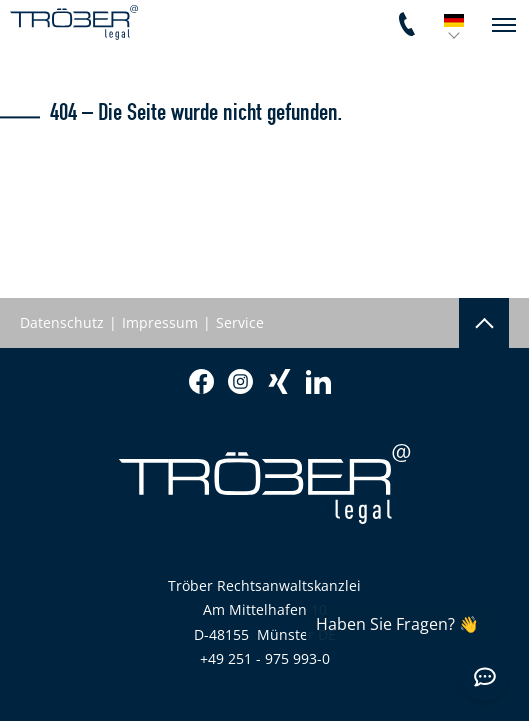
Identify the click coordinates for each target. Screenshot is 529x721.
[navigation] (504, 25)
